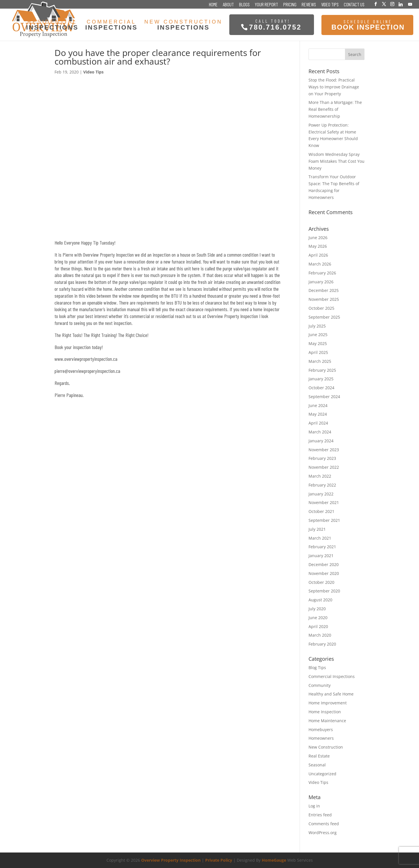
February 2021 (322, 547)
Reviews (309, 5)
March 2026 (320, 264)
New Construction (326, 747)
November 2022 (324, 467)
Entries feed (320, 815)
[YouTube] (410, 4)
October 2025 (321, 308)
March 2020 (320, 635)
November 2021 (324, 502)
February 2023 (322, 458)
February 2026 (322, 273)
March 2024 (320, 432)
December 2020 (324, 564)
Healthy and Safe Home (331, 694)
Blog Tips (317, 668)
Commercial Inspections (332, 676)
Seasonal (317, 765)
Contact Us (354, 5)
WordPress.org (323, 833)
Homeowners (321, 738)
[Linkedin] (401, 4)
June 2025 (318, 335)
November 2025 (324, 299)
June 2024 (318, 405)
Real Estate (319, 756)
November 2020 (324, 573)
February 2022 (322, 485)
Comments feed (324, 824)
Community (320, 685)
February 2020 (322, 644)
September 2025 (324, 317)
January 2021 (321, 556)
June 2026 (318, 238)
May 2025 (318, 343)
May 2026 (318, 246)
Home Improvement (328, 703)
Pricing (290, 5)
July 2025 (317, 326)
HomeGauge (274, 860)
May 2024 (318, 414)
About (228, 5)
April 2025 (318, 352)
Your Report (266, 5)
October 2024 (321, 388)
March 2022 (320, 476)
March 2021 (320, 538)
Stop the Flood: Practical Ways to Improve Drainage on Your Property (334, 87)
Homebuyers (321, 730)
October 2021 (321, 511)
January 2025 (321, 379)
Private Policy (219, 860)
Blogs (244, 5)
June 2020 (318, 618)
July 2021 (317, 529)
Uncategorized (322, 774)
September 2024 (324, 397)
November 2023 (324, 450)
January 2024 (321, 441)
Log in (314, 806)
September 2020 (324, 591)
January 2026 (321, 282)
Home (213, 5)
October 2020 (321, 582)
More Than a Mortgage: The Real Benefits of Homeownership (335, 109)
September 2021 (324, 520)
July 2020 (317, 609)
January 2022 (321, 494)
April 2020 (318, 626)
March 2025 (320, 361)
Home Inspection (325, 712)
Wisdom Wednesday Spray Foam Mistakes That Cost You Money (336, 161)
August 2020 (320, 600)
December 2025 (324, 290)
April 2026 (318, 255)
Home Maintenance (327, 721)
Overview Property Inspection (171, 860)
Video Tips (330, 5)
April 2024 (318, 423)
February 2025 (322, 370)
